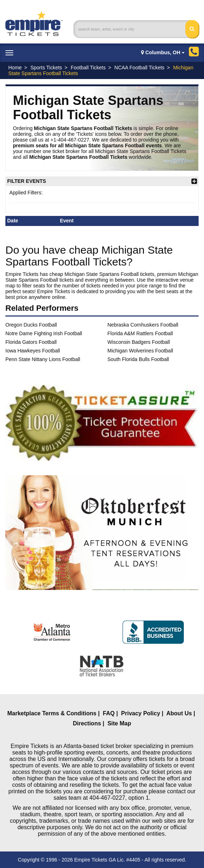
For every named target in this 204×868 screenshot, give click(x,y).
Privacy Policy (141, 713)
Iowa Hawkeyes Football (33, 351)
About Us (179, 713)
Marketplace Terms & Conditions (52, 713)
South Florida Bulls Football (138, 359)
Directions (87, 723)
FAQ (109, 713)
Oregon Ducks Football (31, 325)
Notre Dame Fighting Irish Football (44, 333)
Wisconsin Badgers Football (139, 342)
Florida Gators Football (31, 342)
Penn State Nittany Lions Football (43, 359)
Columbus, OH (163, 52)
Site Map (119, 723)
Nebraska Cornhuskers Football (143, 325)
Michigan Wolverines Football (140, 351)
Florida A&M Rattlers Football (140, 333)
